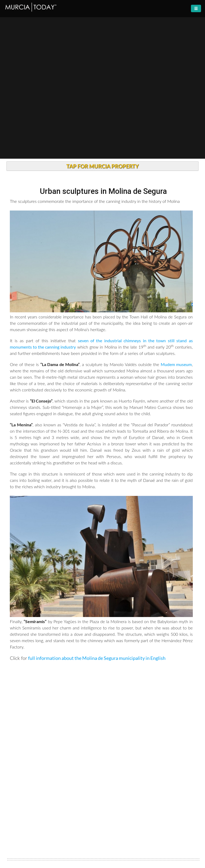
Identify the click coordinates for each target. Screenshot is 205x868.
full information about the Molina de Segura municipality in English (97, 658)
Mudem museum (176, 364)
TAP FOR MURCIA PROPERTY (102, 166)
